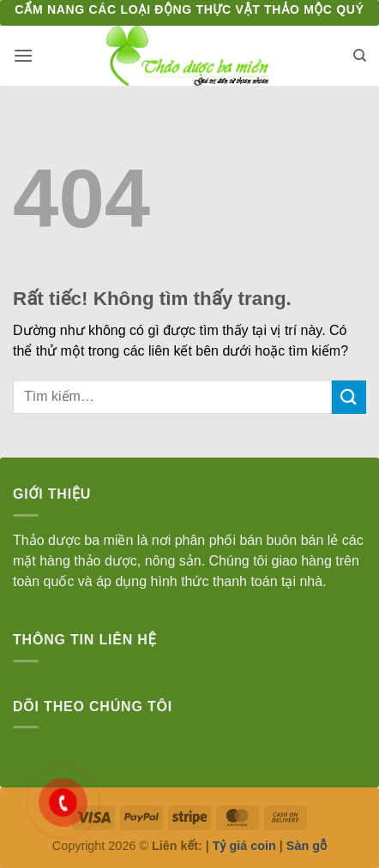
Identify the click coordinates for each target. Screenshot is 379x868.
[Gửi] (349, 397)
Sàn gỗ (307, 846)
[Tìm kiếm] (360, 56)
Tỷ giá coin (244, 846)
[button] (23, 55)
